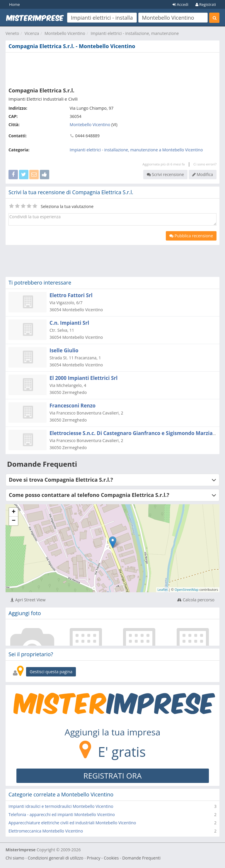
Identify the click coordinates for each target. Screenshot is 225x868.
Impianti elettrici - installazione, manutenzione (135, 33)
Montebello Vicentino (65, 33)
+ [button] (14, 512)
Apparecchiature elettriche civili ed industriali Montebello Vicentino (72, 823)
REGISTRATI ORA (113, 776)
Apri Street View (28, 600)
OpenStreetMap (187, 589)
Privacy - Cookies (103, 858)
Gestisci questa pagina (51, 672)
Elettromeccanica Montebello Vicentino (46, 831)
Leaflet (163, 589)
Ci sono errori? (205, 164)
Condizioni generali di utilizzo (56, 858)
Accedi (180, 4)
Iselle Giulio (64, 350)
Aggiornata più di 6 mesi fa (163, 164)
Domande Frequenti (141, 858)
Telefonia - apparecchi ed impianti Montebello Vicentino (62, 814)
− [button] (14, 521)
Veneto (12, 33)
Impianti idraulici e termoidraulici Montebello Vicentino (61, 806)
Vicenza (32, 33)
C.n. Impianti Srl (69, 323)
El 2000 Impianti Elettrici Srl (83, 378)
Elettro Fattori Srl (71, 295)
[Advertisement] (112, 69)
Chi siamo (15, 858)
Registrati (206, 4)
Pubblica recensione (191, 236)
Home (15, 4)
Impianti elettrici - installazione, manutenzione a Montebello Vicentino (136, 150)
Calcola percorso (196, 600)
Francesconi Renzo (73, 406)
